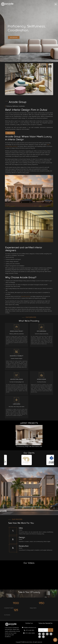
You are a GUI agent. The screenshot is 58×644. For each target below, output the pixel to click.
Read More (11, 133)
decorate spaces (27, 296)
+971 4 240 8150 (29, 630)
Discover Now (14, 37)
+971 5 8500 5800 (29, 633)
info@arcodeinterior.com (29, 627)
